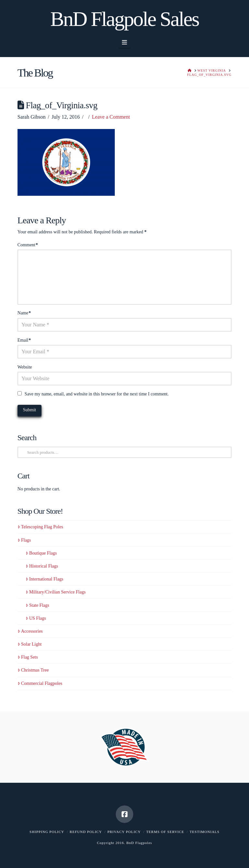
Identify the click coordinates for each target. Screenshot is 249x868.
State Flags (37, 605)
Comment (28, 245)
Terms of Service (165, 832)
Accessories (30, 631)
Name (24, 313)
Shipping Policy (47, 832)
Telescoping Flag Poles (40, 527)
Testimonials (205, 832)
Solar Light (30, 644)
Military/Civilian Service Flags (56, 592)
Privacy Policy (124, 832)
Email (24, 340)
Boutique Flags (41, 553)
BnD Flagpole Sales (124, 19)
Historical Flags (42, 566)
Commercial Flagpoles (40, 683)
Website (25, 367)
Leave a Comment (111, 117)
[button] (125, 42)
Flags (24, 540)
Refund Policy (86, 832)
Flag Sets (28, 657)
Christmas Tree (33, 670)
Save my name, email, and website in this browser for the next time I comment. (97, 394)
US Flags (36, 618)
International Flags (45, 579)
